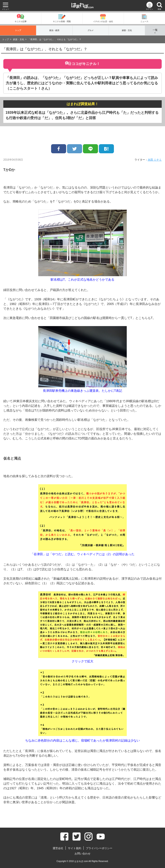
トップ (18, 30)
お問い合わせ (82, 854)
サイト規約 (75, 848)
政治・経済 (54, 30)
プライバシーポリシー (99, 848)
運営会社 (58, 848)
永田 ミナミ (155, 160)
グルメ (91, 30)
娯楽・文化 (127, 30)
